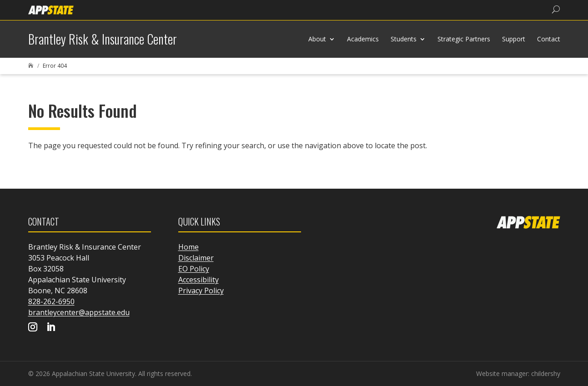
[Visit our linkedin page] (51, 328)
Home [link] (188, 247)
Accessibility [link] (199, 280)
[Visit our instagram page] (33, 328)
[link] (51, 9)
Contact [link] (549, 39)
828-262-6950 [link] (51, 301)
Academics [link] (363, 39)
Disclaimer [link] (196, 258)
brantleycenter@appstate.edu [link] (79, 312)
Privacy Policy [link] (201, 291)
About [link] (317, 39)
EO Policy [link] (194, 269)
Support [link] (514, 39)
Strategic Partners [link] (464, 39)
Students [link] (404, 39)
